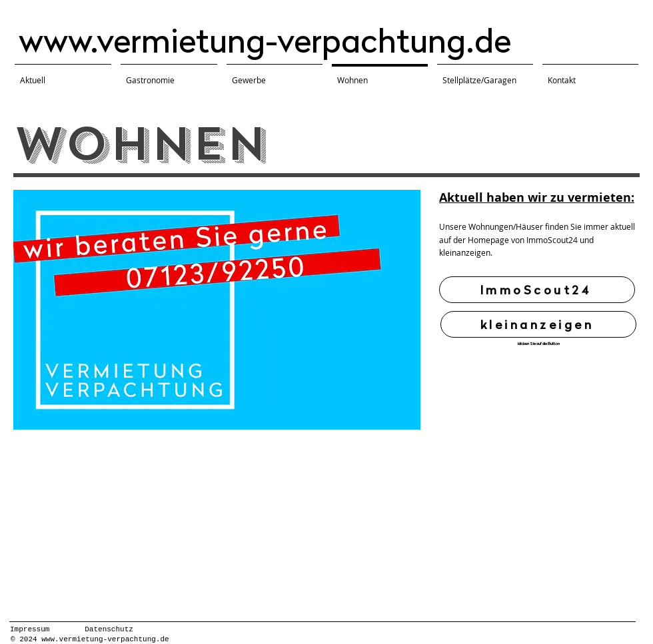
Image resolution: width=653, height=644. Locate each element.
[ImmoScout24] (537, 290)
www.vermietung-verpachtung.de (265, 40)
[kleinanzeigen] (538, 324)
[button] (217, 310)
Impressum (30, 629)
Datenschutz (109, 629)
